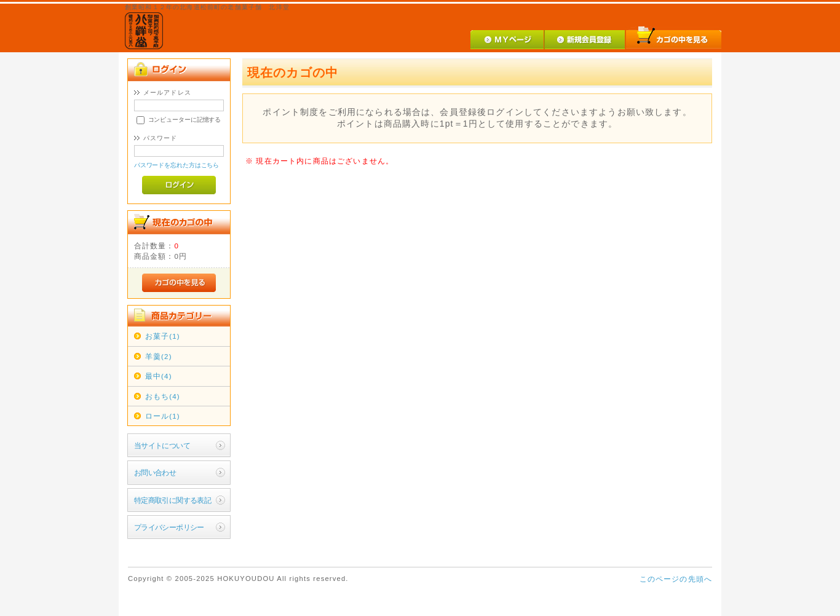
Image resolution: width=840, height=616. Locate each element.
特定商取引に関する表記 (173, 500)
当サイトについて (162, 445)
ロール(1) (163, 416)
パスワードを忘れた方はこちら (177, 165)
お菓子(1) (163, 336)
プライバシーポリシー (169, 527)
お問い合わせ (155, 472)
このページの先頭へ (676, 579)
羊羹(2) (159, 356)
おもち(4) (163, 396)
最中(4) (159, 376)
